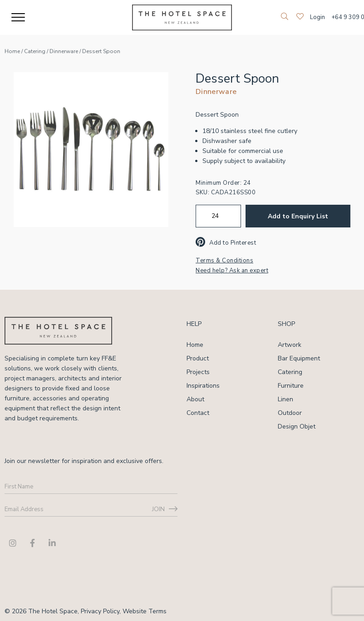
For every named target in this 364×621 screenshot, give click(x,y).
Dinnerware (64, 51)
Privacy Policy (100, 611)
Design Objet (297, 426)
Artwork (290, 345)
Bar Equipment (299, 358)
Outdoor (290, 413)
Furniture (291, 386)
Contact (198, 413)
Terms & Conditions (224, 261)
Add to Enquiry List (298, 216)
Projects (198, 372)
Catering (35, 51)
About (195, 399)
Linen (285, 399)
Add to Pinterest (226, 243)
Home (12, 51)
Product (198, 358)
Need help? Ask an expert (232, 271)
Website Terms (145, 611)
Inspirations (203, 386)
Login (317, 17)
